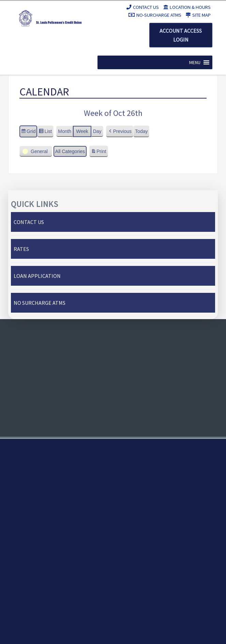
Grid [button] (28, 132)
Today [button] (141, 131)
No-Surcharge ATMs (155, 15)
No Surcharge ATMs (40, 303)
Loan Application (37, 276)
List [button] (45, 132)
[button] (195, 62)
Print (99, 152)
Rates (21, 249)
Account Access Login (181, 35)
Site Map (198, 15)
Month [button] (65, 131)
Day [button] (97, 131)
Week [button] (82, 131)
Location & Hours (187, 7)
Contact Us (143, 7)
